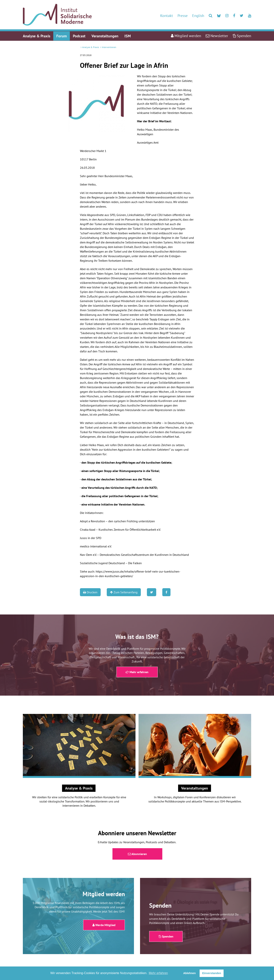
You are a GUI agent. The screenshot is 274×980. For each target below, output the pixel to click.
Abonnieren (137, 854)
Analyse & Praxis (91, 47)
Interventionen (109, 47)
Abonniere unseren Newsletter (137, 833)
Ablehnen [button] (190, 973)
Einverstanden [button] (212, 973)
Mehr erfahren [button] (158, 973)
